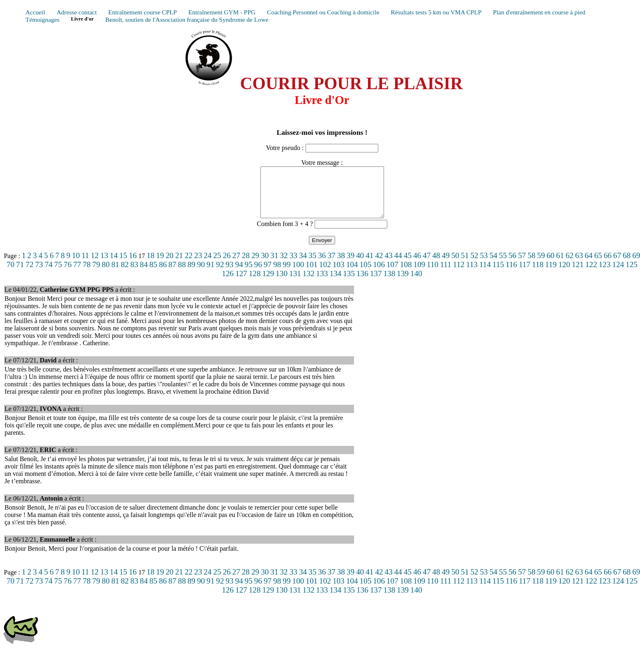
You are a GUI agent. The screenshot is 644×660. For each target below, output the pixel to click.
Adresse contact (77, 12)
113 (472, 274)
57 (522, 265)
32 (284, 265)
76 (68, 274)
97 (268, 274)
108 (406, 274)
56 (512, 265)
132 (309, 283)
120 (564, 274)
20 (169, 265)
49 (446, 265)
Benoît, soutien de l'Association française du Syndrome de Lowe (187, 20)
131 (295, 283)
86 (163, 274)
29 (255, 265)
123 (605, 274)
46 (417, 265)
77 (77, 274)
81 (115, 274)
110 (432, 274)
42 (379, 265)
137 (376, 283)
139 (403, 283)
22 (189, 265)
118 (538, 274)
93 (229, 274)
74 (49, 274)
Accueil (35, 12)
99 (286, 274)
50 (455, 265)
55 (503, 265)
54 (493, 265)
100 (298, 274)
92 (220, 274)
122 (591, 274)
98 (277, 274)
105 (365, 274)
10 (76, 265)
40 (360, 265)
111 (445, 274)
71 (20, 274)
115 (498, 274)
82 (125, 274)
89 (191, 274)
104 (352, 274)
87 (172, 274)
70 (10, 274)
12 (95, 265)
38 (341, 265)
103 (339, 274)
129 (268, 283)
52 (474, 265)
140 (416, 283)
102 (325, 274)
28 (246, 265)
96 (258, 274)
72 (29, 274)
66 (608, 265)
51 (465, 265)
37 (331, 265)
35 (312, 265)
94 (239, 274)
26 (227, 265)
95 (249, 274)
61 (560, 265)
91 (210, 274)
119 (551, 274)
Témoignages (43, 20)
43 (389, 265)
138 (390, 283)
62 (569, 265)
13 (104, 265)
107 (392, 274)
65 (598, 265)
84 (144, 274)
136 (362, 283)
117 (524, 274)
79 (96, 274)
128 (255, 283)
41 (369, 265)
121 (578, 274)
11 (85, 265)
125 (631, 274)
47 (427, 265)
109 (420, 274)
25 (217, 265)
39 (351, 265)
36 (322, 265)
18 (151, 265)
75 (58, 274)
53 (484, 265)
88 (182, 274)
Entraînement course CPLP (142, 12)
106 (379, 274)
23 (198, 265)
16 (133, 265)
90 (201, 274)
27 (236, 265)
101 (312, 274)
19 (160, 265)
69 (636, 265)
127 (241, 283)
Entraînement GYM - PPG (222, 12)
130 (282, 283)
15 (123, 265)
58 (531, 265)
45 (408, 265)
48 (436, 265)
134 (335, 283)
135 (349, 283)
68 (627, 265)
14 (114, 265)
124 (618, 274)
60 (551, 265)
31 (274, 265)
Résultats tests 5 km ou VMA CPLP (436, 12)
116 (511, 274)
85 (153, 274)
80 (106, 274)
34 (303, 265)
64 (589, 265)
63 (579, 265)
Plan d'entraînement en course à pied (539, 12)
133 (322, 283)
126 (228, 283)
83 (134, 274)
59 (541, 265)
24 (208, 265)
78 (86, 274)
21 (179, 265)
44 (398, 265)
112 (459, 274)
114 (485, 274)
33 (293, 265)
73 (39, 274)
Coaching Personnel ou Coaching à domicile (323, 12)
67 (617, 265)
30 (265, 265)
